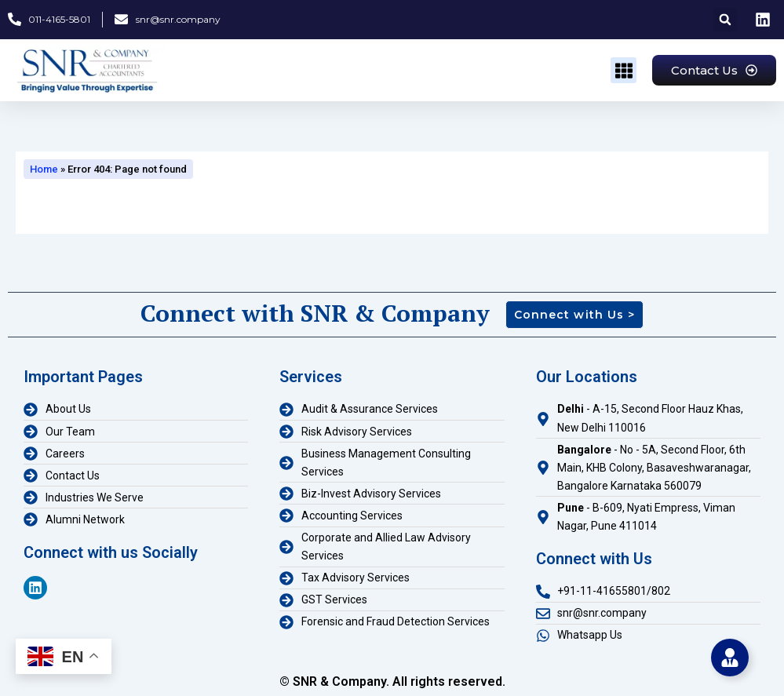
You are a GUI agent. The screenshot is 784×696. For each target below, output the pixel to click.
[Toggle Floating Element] (730, 658)
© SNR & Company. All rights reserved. (392, 681)
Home (44, 169)
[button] (725, 20)
